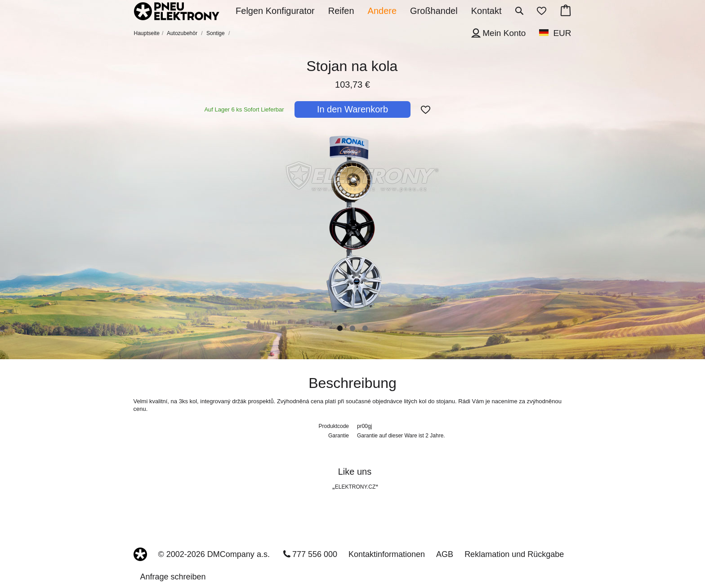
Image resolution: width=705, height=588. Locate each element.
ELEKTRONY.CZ (355, 487)
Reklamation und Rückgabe (514, 554)
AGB (445, 554)
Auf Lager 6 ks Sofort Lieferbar (244, 109)
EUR (562, 33)
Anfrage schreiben (173, 577)
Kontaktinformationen (387, 554)
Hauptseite (147, 33)
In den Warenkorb (352, 109)
